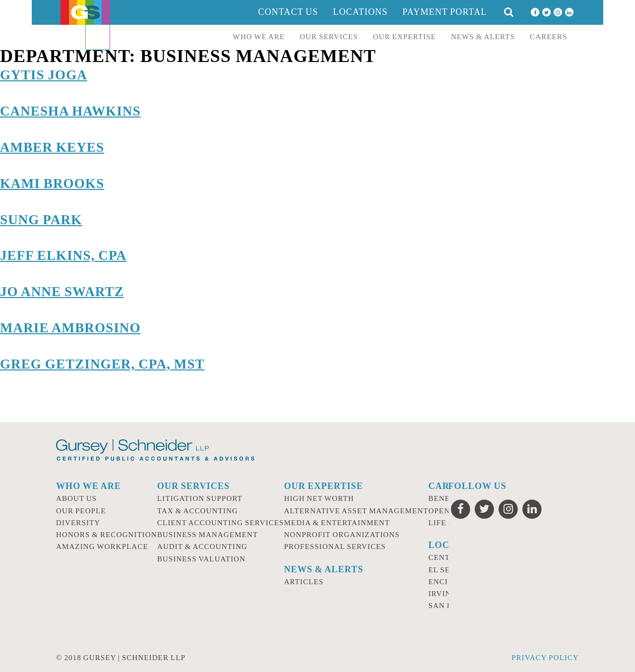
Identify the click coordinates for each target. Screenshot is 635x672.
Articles (304, 582)
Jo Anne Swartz (62, 292)
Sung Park (41, 220)
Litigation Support (200, 498)
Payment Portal (444, 12)
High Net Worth (319, 498)
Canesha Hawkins (70, 111)
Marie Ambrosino (70, 328)
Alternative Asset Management (356, 511)
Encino (444, 582)
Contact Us (288, 12)
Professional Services (335, 547)
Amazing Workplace (102, 547)
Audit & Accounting (202, 547)
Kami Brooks (52, 183)
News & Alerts (483, 37)
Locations (360, 12)
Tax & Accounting (198, 511)
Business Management (208, 535)
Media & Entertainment (337, 523)
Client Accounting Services (221, 523)
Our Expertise (405, 37)
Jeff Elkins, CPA (63, 255)
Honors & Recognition (107, 535)
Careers (548, 37)
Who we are (259, 37)
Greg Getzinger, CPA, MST (102, 364)
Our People (81, 511)
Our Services (329, 37)
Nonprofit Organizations (342, 535)
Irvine (442, 594)
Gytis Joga (44, 75)
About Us (76, 498)
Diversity (78, 523)
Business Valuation (201, 559)
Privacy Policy (545, 658)
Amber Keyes (52, 147)
